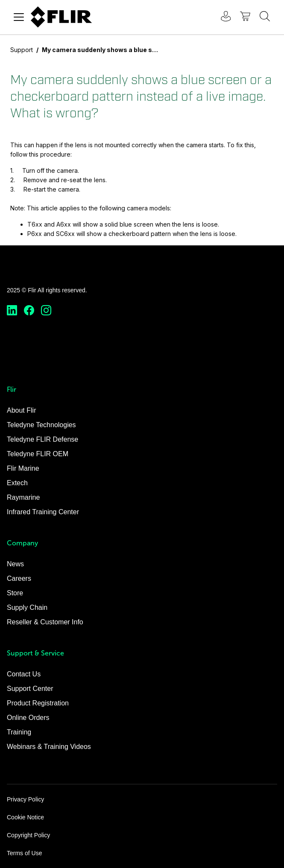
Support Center (30, 689)
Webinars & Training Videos (49, 747)
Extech (17, 483)
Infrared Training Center (43, 512)
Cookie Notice (25, 817)
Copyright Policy (28, 835)
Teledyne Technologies (41, 425)
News (15, 564)
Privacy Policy (25, 799)
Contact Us (24, 674)
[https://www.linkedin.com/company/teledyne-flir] (12, 310)
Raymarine (23, 497)
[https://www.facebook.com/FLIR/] (29, 310)
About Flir (21, 410)
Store (15, 593)
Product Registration (38, 703)
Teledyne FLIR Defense (42, 439)
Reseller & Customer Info (45, 622)
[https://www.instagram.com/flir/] (46, 310)
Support (22, 50)
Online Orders (28, 718)
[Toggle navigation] (19, 17)
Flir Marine (23, 468)
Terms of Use (24, 853)
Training (19, 732)
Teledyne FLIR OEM (38, 454)
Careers (19, 578)
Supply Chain (27, 607)
